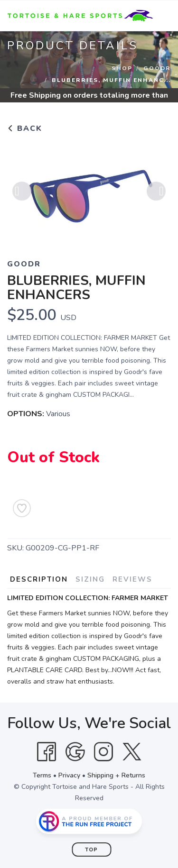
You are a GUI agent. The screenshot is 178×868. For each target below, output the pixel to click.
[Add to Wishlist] (22, 508)
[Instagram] (103, 752)
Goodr (157, 68)
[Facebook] (47, 752)
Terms (42, 775)
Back (25, 128)
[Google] (75, 752)
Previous (22, 193)
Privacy (69, 775)
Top (91, 850)
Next (156, 193)
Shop (122, 68)
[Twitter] (132, 752)
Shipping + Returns (116, 775)
